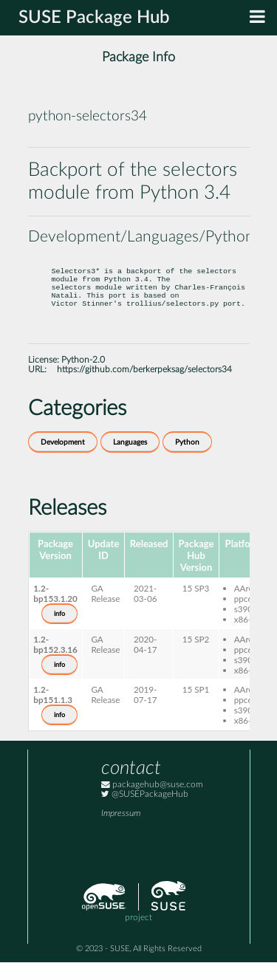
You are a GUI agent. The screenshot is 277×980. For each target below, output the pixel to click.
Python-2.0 (83, 378)
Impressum (121, 831)
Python (187, 460)
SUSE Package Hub (94, 18)
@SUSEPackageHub (145, 812)
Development (63, 460)
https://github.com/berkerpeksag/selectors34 (144, 387)
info (59, 631)
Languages (130, 460)
